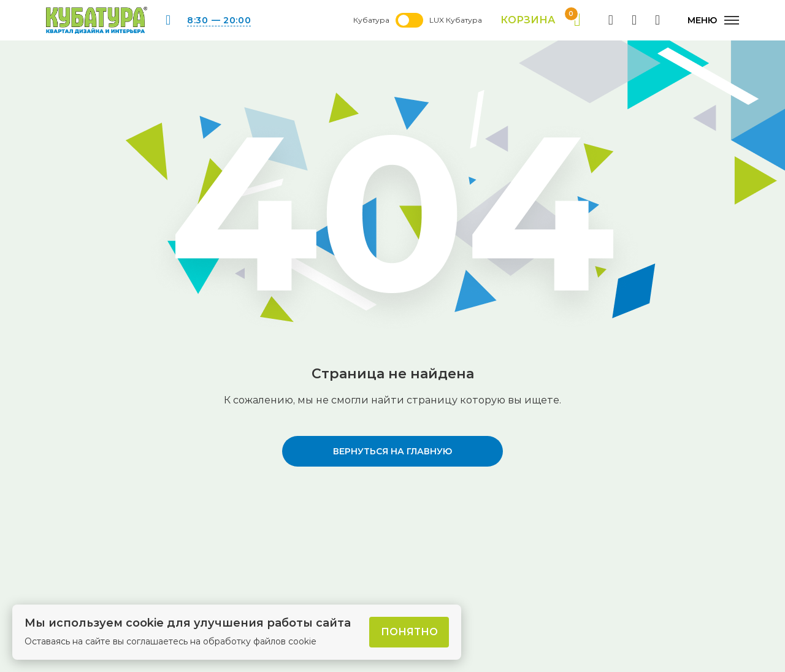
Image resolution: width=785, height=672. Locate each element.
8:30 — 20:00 (219, 20)
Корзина (541, 20)
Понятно (409, 632)
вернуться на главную (392, 451)
